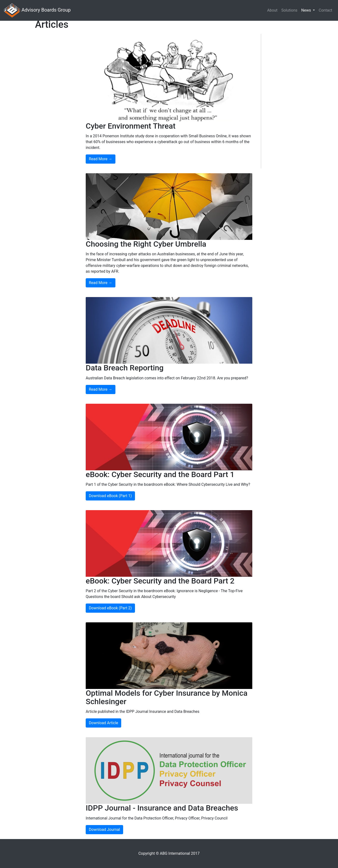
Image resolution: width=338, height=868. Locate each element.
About (272, 10)
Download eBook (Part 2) (110, 608)
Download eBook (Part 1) (110, 496)
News (307, 10)
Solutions (289, 10)
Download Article (103, 723)
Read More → (101, 159)
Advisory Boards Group (37, 10)
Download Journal (104, 830)
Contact (325, 10)
